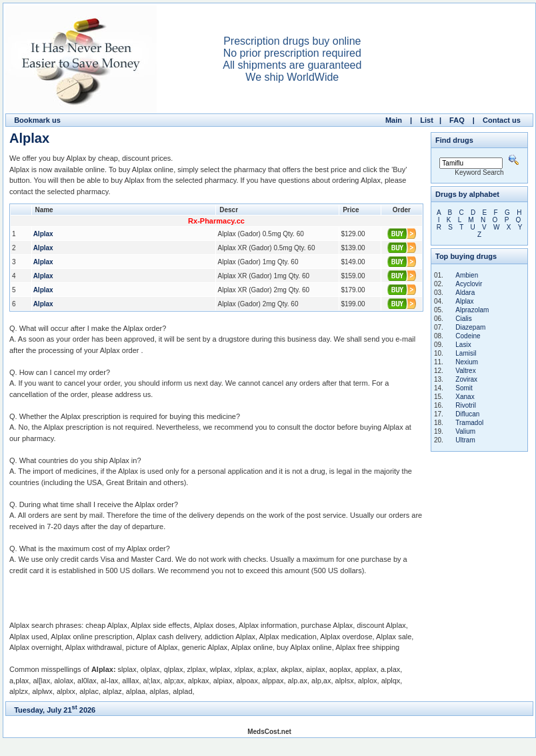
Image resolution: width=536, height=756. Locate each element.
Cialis (463, 319)
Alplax (464, 301)
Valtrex (465, 371)
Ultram (465, 440)
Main (394, 120)
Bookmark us (37, 120)
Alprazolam (472, 310)
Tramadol (469, 423)
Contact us (502, 120)
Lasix (463, 345)
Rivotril (466, 405)
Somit (464, 388)
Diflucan (467, 414)
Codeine (468, 336)
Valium (465, 431)
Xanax (465, 397)
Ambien (467, 275)
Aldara (465, 293)
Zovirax (466, 379)
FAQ (457, 120)
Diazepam (470, 327)
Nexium (467, 362)
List (427, 120)
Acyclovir (469, 284)
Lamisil (466, 353)
